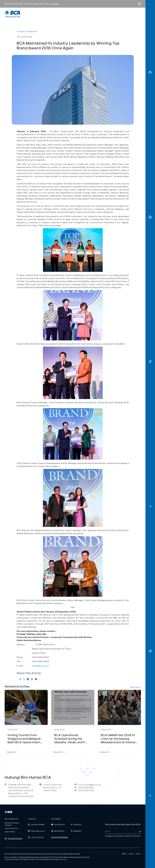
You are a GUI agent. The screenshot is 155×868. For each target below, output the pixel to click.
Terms (138, 854)
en (139, 14)
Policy (131, 854)
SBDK (124, 854)
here (65, 859)
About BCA (86, 14)
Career (102, 14)
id (134, 14)
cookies (55, 4)
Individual (53, 14)
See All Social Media (60, 837)
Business (69, 14)
